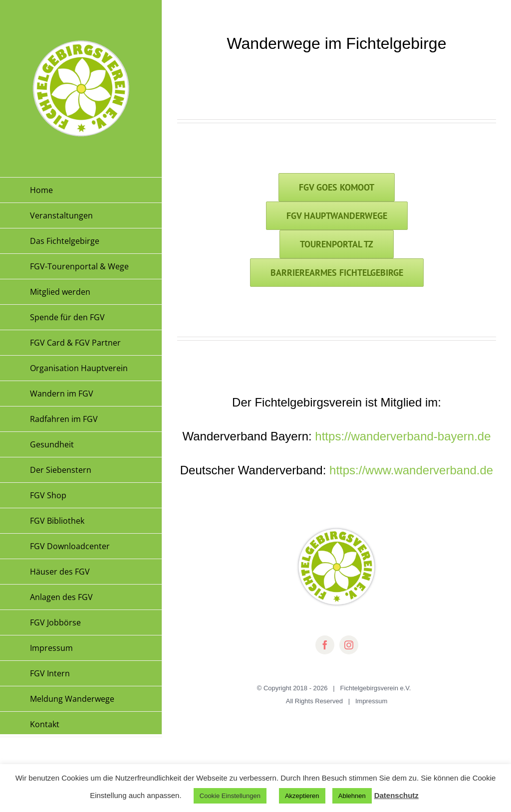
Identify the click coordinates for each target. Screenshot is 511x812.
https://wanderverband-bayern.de (403, 436)
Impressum (371, 701)
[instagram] (349, 645)
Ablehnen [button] (352, 796)
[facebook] (325, 645)
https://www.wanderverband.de (411, 470)
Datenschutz (396, 795)
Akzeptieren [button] (302, 796)
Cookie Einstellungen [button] (230, 796)
